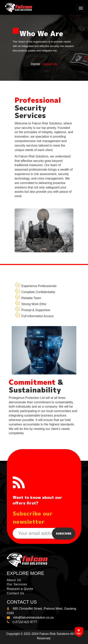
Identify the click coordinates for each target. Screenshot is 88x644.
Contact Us (15, 593)
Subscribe (64, 533)
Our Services (17, 584)
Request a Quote (20, 589)
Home (35, 64)
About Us (14, 580)
